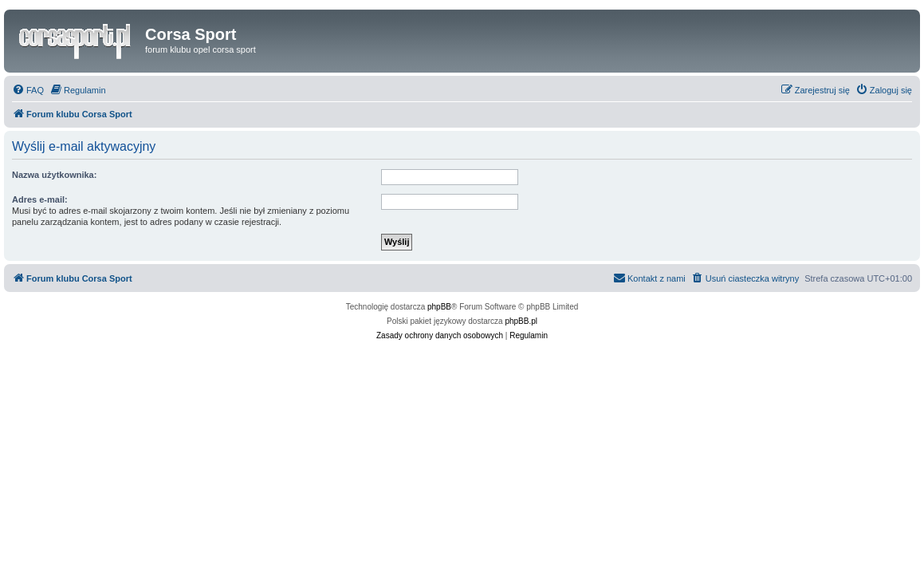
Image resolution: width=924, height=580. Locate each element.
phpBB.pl (521, 321)
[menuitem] (28, 90)
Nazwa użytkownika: (54, 175)
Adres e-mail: (40, 199)
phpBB (439, 307)
